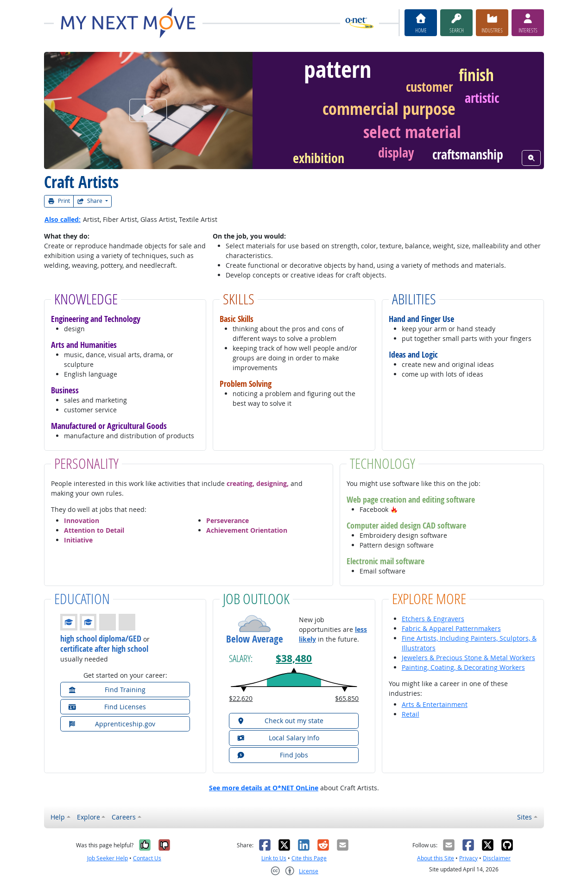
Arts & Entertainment (435, 704)
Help (58, 817)
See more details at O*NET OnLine (264, 788)
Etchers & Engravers (433, 619)
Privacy (468, 858)
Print (59, 201)
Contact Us (147, 858)
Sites (525, 817)
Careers (124, 817)
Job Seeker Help (107, 858)
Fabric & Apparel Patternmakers (451, 628)
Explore (89, 817)
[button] (394, 509)
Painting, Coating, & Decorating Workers (463, 667)
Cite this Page (309, 858)
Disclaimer (497, 858)
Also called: (63, 219)
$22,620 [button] (241, 698)
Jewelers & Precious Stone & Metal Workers (468, 658)
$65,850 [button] (347, 698)
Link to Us (274, 858)
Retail (411, 714)
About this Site (436, 858)
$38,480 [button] (294, 659)
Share (90, 201)
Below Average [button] (255, 639)
